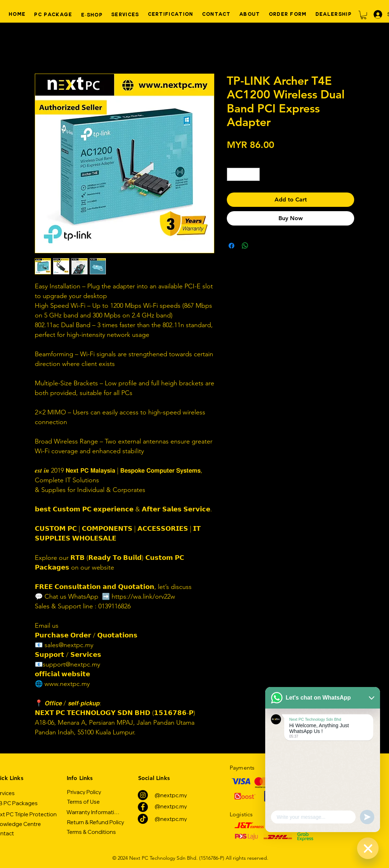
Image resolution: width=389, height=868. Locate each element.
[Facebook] (143, 807)
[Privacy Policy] (84, 792)
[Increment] (254, 174)
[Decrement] (232, 174)
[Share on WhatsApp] (245, 246)
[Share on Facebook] (231, 246)
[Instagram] (143, 795)
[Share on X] (259, 246)
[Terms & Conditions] (91, 832)
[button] (364, 15)
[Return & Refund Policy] (95, 822)
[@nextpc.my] (171, 795)
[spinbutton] (243, 174)
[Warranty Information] (93, 812)
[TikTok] (143, 819)
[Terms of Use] (83, 802)
